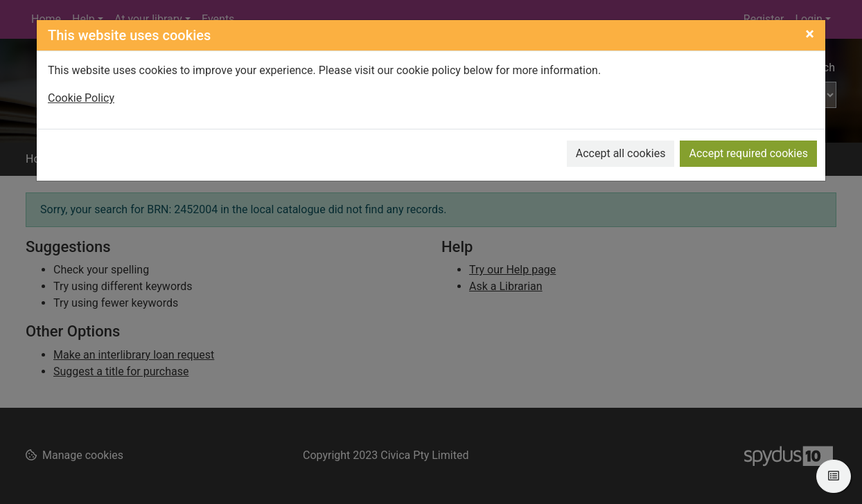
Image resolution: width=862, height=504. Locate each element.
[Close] (810, 34)
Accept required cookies (748, 153)
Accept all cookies (621, 153)
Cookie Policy (81, 98)
